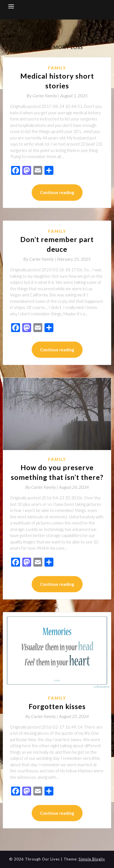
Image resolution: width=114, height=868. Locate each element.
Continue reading (57, 192)
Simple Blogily (92, 859)
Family (57, 68)
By (44, 95)
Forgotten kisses (57, 706)
